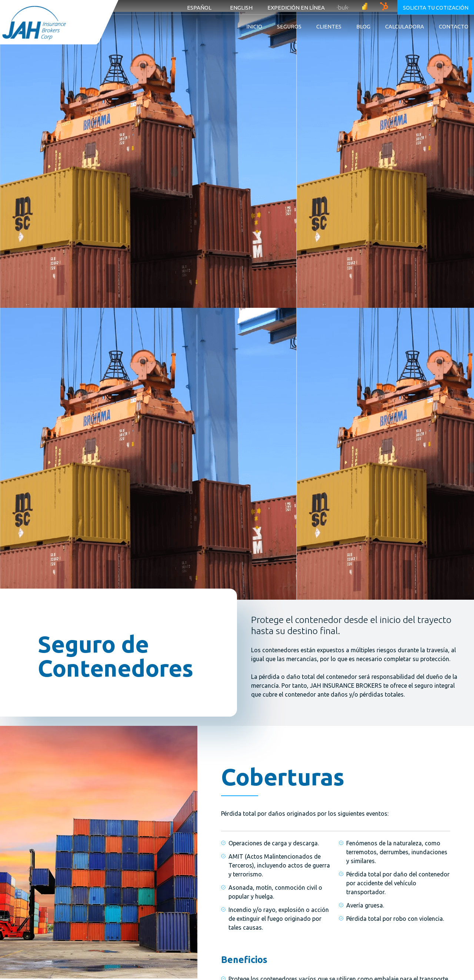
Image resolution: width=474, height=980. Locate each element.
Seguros (289, 26)
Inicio (254, 26)
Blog (363, 26)
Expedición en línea (296, 8)
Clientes (329, 26)
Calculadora (405, 26)
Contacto (454, 26)
